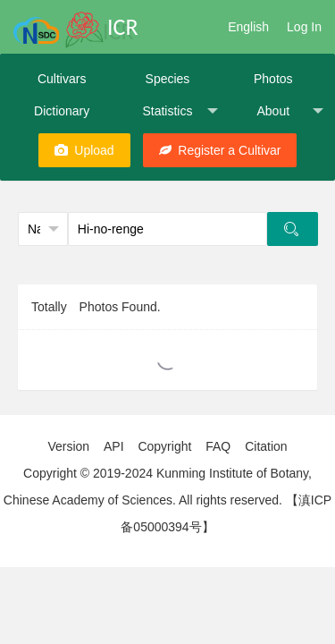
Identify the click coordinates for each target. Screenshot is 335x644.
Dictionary (62, 111)
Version (68, 446)
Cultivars (62, 79)
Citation (266, 446)
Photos (273, 79)
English (248, 27)
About (289, 111)
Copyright (164, 446)
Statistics (180, 111)
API (114, 446)
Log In (304, 27)
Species (168, 79)
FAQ (218, 446)
